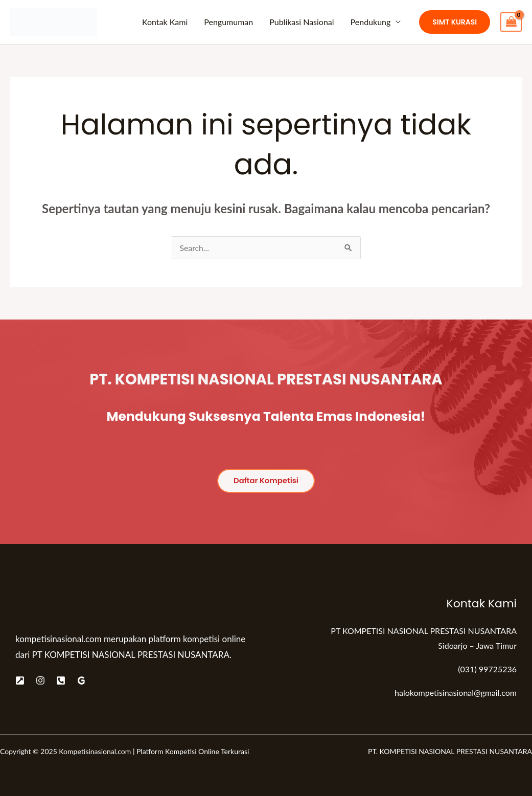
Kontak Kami (165, 22)
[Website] (20, 680)
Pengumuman (228, 22)
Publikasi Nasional (302, 22)
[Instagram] (40, 680)
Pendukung (371, 22)
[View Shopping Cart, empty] (511, 22)
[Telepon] (61, 680)
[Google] (81, 680)
